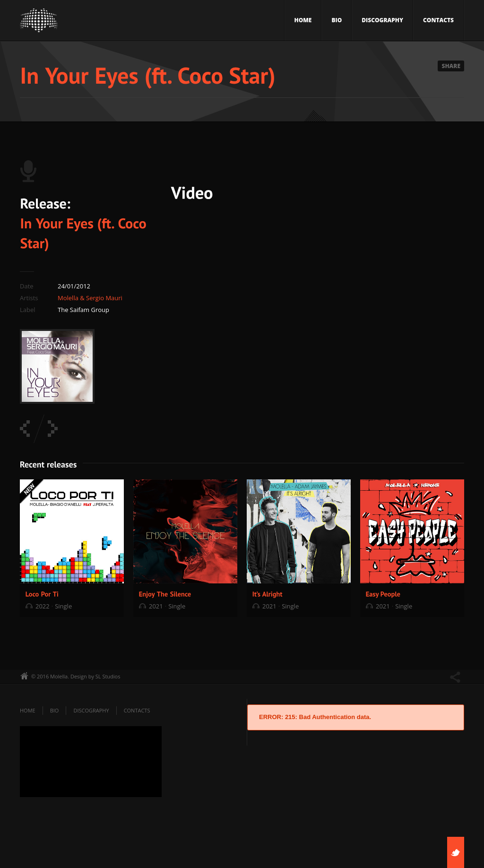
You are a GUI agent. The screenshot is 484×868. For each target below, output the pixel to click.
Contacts (438, 20)
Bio (337, 20)
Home (303, 20)
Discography (382, 20)
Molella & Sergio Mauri (90, 298)
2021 (156, 606)
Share (451, 66)
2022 (43, 606)
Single (63, 606)
